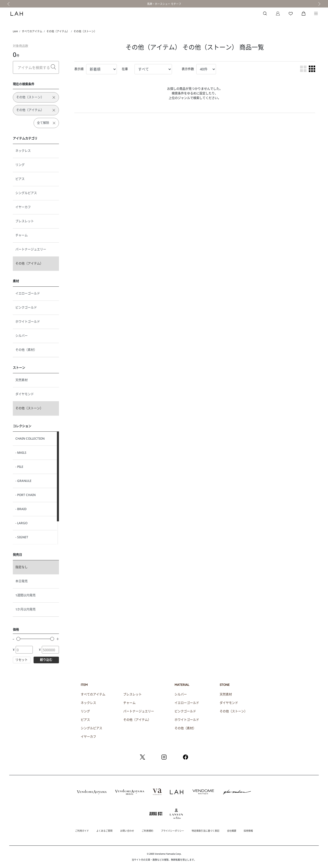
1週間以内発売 (25, 595)
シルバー (22, 336)
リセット (22, 660)
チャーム (22, 235)
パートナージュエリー (31, 249)
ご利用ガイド (82, 831)
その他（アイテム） (58, 31)
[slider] (18, 639)
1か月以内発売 (25, 609)
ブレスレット (25, 221)
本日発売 (22, 581)
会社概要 (232, 831)
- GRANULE (23, 481)
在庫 (125, 69)
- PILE (19, 467)
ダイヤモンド (25, 394)
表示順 (79, 69)
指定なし (22, 567)
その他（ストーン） (85, 31)
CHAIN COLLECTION (30, 438)
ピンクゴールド (26, 308)
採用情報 (248, 831)
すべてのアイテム (32, 31)
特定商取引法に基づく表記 (206, 831)
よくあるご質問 (104, 831)
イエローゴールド (28, 293)
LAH (15, 31)
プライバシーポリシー (172, 831)
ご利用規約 (147, 831)
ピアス (20, 179)
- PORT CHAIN (25, 495)
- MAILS (21, 453)
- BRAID (21, 509)
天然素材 (22, 380)
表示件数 (188, 69)
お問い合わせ (127, 831)
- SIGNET (22, 537)
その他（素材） (26, 350)
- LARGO (21, 523)
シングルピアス (26, 193)
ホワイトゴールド (28, 322)
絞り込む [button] (46, 660)
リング (20, 165)
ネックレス (23, 151)
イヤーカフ (23, 207)
